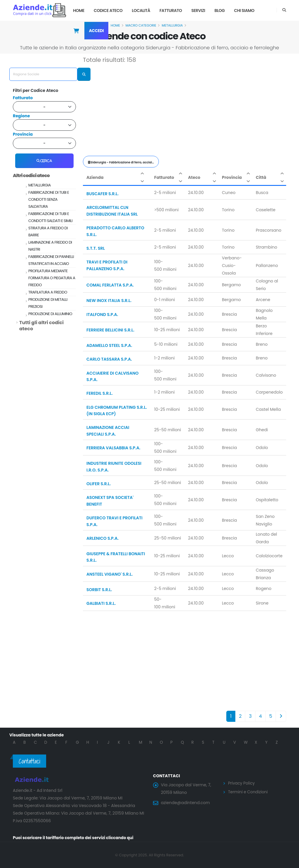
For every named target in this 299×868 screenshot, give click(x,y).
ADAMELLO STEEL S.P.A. (109, 345)
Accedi (97, 31)
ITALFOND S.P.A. (102, 315)
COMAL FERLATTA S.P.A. (110, 285)
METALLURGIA (172, 25)
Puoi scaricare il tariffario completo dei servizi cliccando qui (75, 838)
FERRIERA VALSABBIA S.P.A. (113, 448)
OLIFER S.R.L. (99, 484)
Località (141, 11)
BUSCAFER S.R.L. (102, 194)
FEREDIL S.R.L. (100, 393)
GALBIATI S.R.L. (101, 603)
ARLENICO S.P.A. (102, 538)
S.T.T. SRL (96, 248)
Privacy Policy (242, 783)
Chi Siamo (244, 11)
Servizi (198, 11)
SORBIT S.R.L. (99, 590)
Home (79, 11)
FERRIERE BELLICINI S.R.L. (110, 330)
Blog (219, 11)
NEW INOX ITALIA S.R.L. (109, 301)
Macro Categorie (141, 25)
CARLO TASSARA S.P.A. (109, 359)
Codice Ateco (108, 11)
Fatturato (171, 11)
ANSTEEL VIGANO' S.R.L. (109, 574)
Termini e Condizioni (249, 792)
